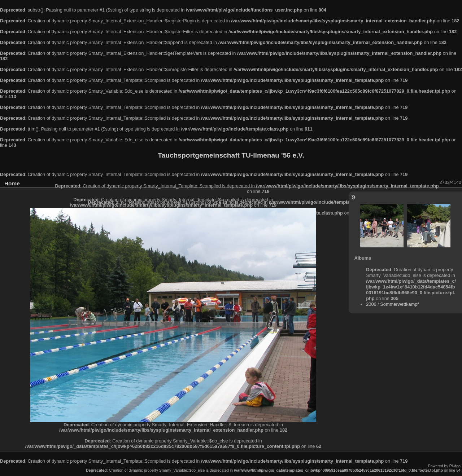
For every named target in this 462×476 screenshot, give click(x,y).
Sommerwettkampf (399, 304)
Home (12, 183)
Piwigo (455, 466)
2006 (371, 304)
